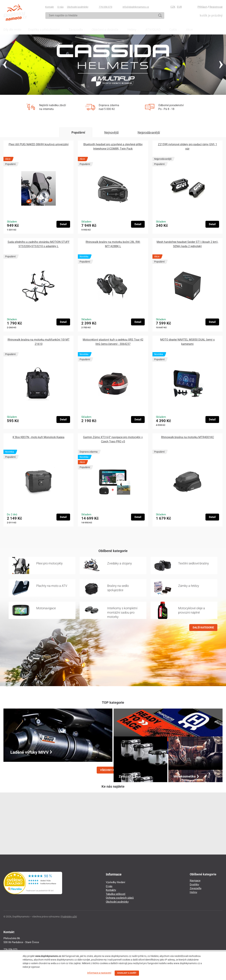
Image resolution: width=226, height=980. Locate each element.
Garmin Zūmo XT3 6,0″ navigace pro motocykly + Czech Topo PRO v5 (113, 439)
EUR (179, 7)
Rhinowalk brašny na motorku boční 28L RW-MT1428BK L (113, 244)
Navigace (195, 881)
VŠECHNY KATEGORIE (113, 770)
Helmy (193, 892)
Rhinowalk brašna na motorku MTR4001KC (187, 437)
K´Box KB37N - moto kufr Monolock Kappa (39, 437)
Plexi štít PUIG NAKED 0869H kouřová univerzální (39, 144)
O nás (60, 7)
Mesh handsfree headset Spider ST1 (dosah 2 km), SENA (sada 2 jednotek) (187, 244)
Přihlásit (202, 7)
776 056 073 (105, 7)
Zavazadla (196, 888)
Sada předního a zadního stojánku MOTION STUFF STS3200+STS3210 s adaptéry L (39, 244)
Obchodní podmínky (78, 7)
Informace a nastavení (99, 973)
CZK (173, 7)
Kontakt (50, 7)
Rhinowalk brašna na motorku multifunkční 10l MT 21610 (39, 342)
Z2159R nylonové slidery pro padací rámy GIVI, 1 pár (187, 147)
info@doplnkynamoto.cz (136, 7)
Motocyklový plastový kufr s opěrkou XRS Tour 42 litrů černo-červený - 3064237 (113, 342)
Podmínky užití (69, 917)
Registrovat (216, 7)
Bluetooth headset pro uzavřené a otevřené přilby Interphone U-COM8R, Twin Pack (113, 147)
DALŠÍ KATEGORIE (203, 628)
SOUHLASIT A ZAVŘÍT (127, 973)
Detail (63, 224)
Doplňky (194, 885)
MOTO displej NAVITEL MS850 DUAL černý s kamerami (187, 342)
